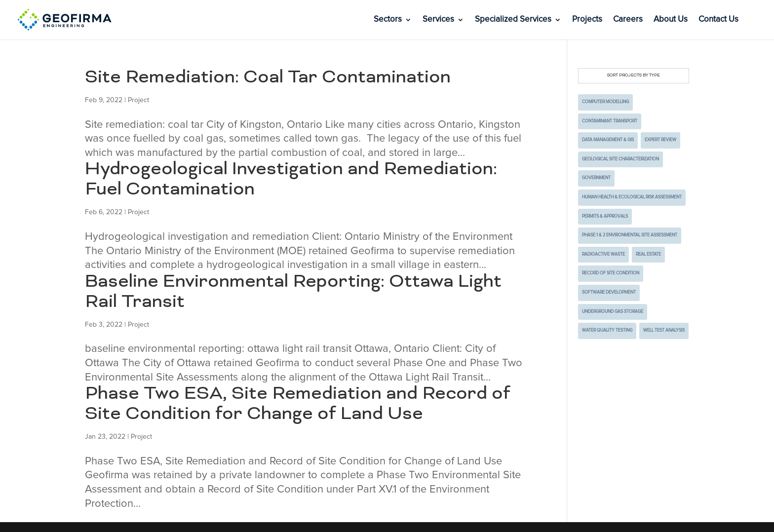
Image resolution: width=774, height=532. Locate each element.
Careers (628, 20)
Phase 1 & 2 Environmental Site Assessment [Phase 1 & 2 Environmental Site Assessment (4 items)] (630, 235)
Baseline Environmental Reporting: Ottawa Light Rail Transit (293, 292)
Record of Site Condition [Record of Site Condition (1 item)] (611, 273)
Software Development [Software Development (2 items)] (609, 292)
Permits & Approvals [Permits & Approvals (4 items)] (605, 216)
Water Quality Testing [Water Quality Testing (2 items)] (607, 330)
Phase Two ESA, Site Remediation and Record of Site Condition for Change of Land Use (298, 404)
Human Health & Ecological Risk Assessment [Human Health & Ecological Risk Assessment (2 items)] (632, 197)
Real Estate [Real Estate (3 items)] (648, 254)
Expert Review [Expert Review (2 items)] (660, 140)
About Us (671, 20)
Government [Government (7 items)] (596, 178)
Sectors (388, 20)
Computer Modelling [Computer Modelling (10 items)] (605, 102)
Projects (587, 20)
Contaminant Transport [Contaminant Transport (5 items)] (610, 121)
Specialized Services (513, 20)
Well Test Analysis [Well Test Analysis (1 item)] (664, 330)
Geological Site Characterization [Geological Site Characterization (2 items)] (620, 159)
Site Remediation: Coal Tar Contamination (268, 78)
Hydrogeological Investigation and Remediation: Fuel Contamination (291, 180)
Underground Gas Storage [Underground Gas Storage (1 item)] (613, 312)
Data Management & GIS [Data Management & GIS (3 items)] (608, 140)
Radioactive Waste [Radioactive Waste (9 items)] (603, 254)
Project (138, 100)
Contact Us (718, 20)
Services (438, 20)
